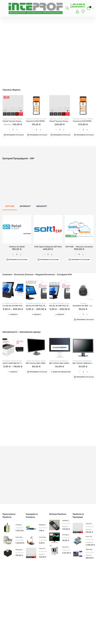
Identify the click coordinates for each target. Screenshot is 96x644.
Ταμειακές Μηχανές (9, 119)
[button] (5, 8)
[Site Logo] (35, 8)
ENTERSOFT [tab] (25, 206)
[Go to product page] (13, 105)
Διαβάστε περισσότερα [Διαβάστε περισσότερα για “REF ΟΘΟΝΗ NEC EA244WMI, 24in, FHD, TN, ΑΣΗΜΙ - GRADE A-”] (62, 372)
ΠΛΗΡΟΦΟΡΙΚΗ (54, 361)
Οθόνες (29, 361)
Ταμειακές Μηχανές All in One (36, 119)
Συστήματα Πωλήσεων (10, 304)
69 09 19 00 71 (79, 7)
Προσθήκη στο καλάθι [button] (15, 135)
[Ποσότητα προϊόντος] (13, 130)
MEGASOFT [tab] (42, 206)
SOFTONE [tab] (10, 206)
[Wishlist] (83, 12)
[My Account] (77, 12)
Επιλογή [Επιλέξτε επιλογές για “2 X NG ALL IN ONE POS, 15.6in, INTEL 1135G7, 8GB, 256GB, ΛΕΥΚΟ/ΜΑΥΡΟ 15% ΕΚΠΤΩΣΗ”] (14, 314)
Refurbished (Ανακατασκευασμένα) (15, 361)
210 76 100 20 (79, 4)
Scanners (83, 304)
